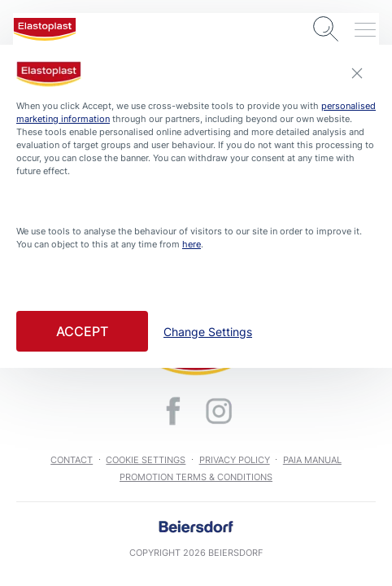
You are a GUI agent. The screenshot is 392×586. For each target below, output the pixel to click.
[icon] (173, 411)
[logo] (45, 29)
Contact (72, 460)
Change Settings (208, 332)
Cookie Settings (146, 460)
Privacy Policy (235, 460)
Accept (82, 331)
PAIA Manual (312, 460)
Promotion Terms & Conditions (196, 477)
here (192, 244)
